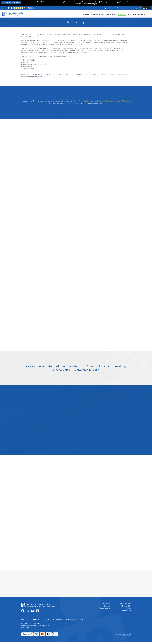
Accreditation (111, 14)
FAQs (129, 14)
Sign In (146, 8)
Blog (135, 14)
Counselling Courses (98, 14)
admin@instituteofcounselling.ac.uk (116, 101)
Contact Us (142, 14)
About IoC (106, 604)
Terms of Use (57, 619)
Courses (107, 606)
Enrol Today (26, 619)
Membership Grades (41, 75)
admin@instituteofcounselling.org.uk (130, 8)
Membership (122, 14)
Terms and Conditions (41, 619)
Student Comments (123, 604)
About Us (86, 14)
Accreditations (104, 608)
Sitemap (81, 619)
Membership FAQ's (87, 370)
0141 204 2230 (111, 8)
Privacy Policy (70, 619)
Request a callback (11, 3)
